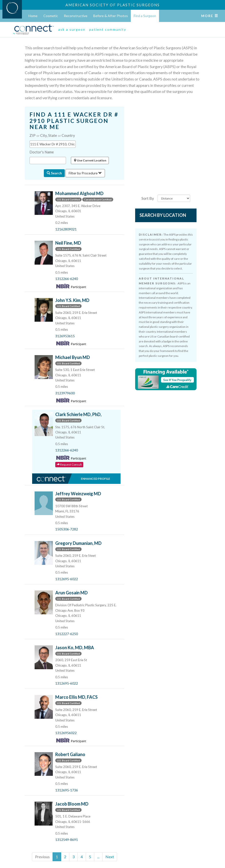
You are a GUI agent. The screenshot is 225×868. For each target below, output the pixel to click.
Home (33, 16)
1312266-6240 (67, 279)
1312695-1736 (67, 790)
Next (110, 857)
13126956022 (66, 733)
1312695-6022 (67, 579)
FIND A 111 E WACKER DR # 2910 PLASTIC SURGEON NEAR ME (74, 121)
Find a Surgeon (145, 16)
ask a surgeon (72, 29)
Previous (42, 857)
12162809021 (66, 229)
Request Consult (69, 464)
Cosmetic (51, 16)
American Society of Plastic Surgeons (113, 5)
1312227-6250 (67, 634)
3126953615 (65, 336)
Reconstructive (76, 16)
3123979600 (65, 393)
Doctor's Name (42, 152)
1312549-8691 (67, 840)
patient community (108, 29)
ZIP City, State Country (52, 135)
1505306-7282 (67, 529)
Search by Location (163, 215)
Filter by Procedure (85, 173)
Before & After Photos (111, 16)
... (98, 857)
